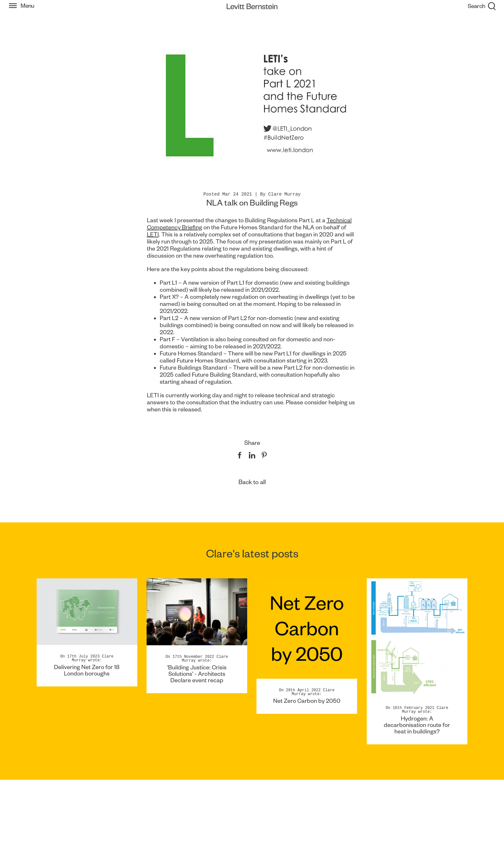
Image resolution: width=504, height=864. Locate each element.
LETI (153, 234)
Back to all (252, 482)
